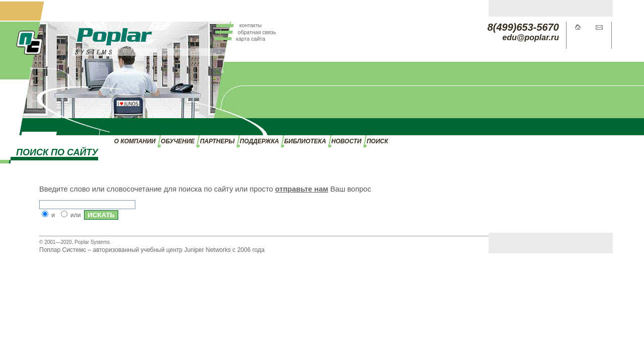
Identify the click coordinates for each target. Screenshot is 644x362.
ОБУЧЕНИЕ (178, 141)
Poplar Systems (92, 242)
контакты (251, 25)
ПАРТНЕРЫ (217, 141)
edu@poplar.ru (531, 37)
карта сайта (251, 39)
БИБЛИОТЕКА (305, 141)
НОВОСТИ (347, 141)
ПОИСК (378, 141)
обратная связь (257, 32)
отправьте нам (302, 189)
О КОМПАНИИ (135, 141)
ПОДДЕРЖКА (260, 141)
